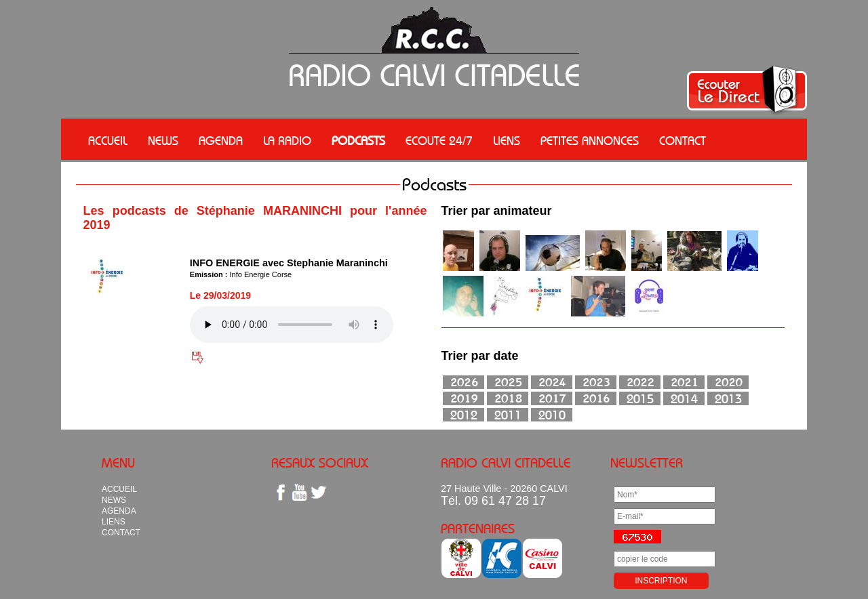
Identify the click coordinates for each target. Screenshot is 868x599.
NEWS (163, 141)
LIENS (507, 141)
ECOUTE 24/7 (439, 141)
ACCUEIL (108, 141)
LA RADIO (287, 141)
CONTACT (683, 141)
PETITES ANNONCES (590, 141)
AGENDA (221, 141)
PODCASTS (358, 141)
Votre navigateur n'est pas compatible (292, 325)
